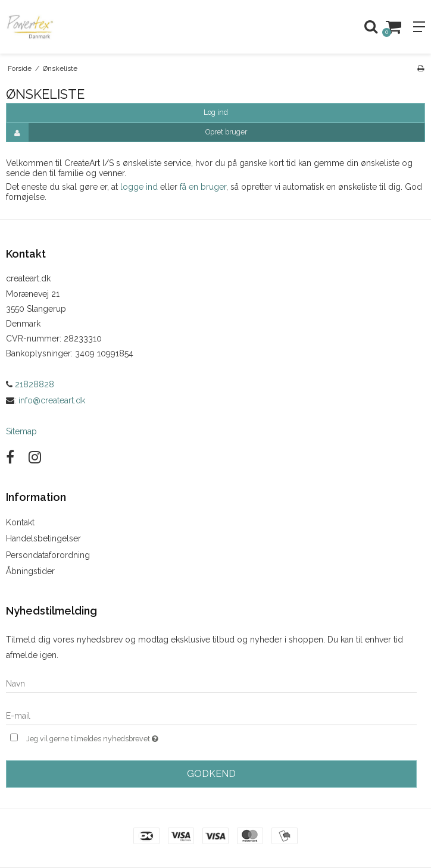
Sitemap (21, 431)
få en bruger (203, 187)
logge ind (139, 187)
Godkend (211, 774)
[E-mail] (211, 715)
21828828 (30, 384)
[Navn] (211, 683)
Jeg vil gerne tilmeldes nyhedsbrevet (122, 737)
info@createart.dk (52, 400)
